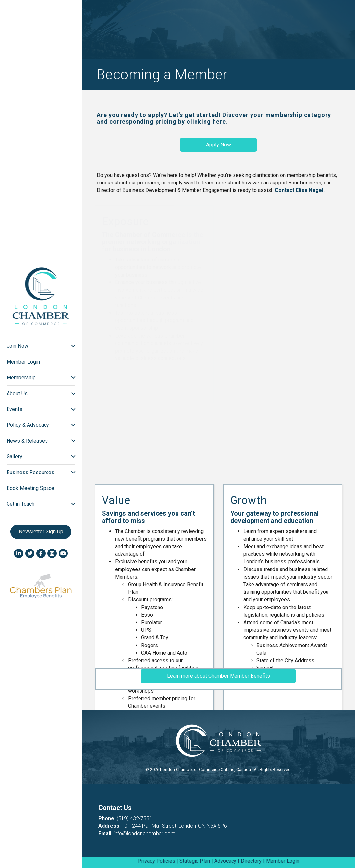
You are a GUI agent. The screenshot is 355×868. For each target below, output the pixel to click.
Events (13, 409)
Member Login (22, 362)
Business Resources (29, 472)
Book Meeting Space (29, 488)
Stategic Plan (195, 861)
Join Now (16, 346)
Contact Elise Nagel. (300, 190)
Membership (20, 378)
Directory (251, 861)
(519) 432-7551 (134, 818)
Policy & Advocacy (27, 425)
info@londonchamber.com (144, 833)
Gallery (13, 457)
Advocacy (225, 861)
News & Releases (26, 441)
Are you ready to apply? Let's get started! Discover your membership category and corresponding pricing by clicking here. (214, 118)
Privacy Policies (157, 861)
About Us (16, 393)
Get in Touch (19, 504)
